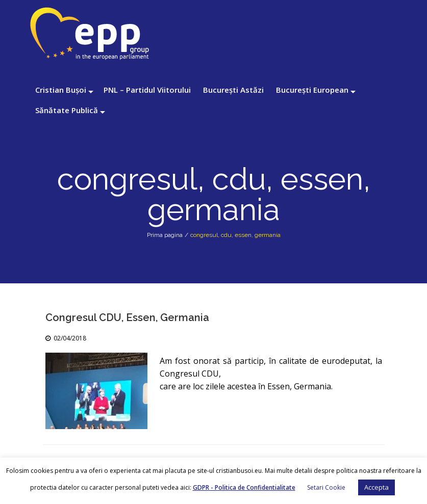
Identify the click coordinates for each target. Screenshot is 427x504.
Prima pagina (165, 235)
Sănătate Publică (67, 110)
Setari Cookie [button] (326, 487)
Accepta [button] (376, 487)
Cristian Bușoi (61, 90)
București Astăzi (233, 90)
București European (312, 90)
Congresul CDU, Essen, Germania (127, 317)
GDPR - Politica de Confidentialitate (244, 487)
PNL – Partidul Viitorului (147, 90)
